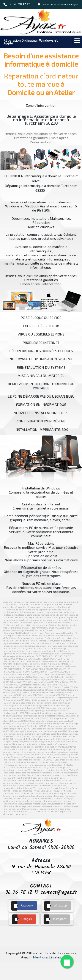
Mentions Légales (47, 957)
